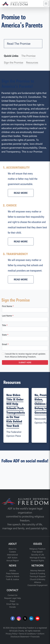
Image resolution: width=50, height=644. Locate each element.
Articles (13, 571)
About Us (12, 549)
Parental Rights (37, 561)
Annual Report (13, 561)
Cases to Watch (12, 576)
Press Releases (12, 573)
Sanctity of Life (38, 555)
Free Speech (37, 552)
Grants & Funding (37, 573)
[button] (21, 193)
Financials (35, 637)
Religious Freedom (37, 549)
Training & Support (38, 576)
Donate (12, 607)
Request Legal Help (13, 598)
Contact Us (12, 595)
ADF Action (12, 558)
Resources (32, 63)
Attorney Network (38, 571)
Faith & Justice (12, 579)
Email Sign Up (12, 604)
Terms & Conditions (27, 634)
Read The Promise (19, 44)
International (12, 555)
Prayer (12, 601)
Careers (13, 552)
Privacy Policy (11, 634)
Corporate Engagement (37, 585)
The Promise (28, 56)
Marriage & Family (38, 558)
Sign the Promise (14, 63)
